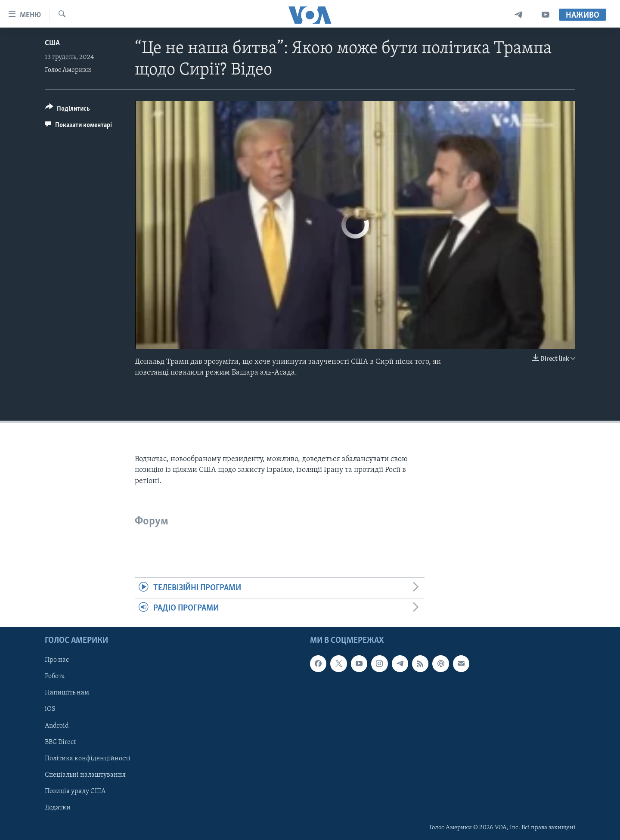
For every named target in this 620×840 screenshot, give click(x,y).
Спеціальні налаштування (85, 775)
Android (57, 725)
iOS (50, 709)
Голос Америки (68, 70)
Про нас (57, 660)
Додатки (58, 807)
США (52, 43)
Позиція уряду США (75, 791)
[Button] (68, 110)
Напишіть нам (67, 693)
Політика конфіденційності (88, 758)
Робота (55, 676)
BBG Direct (60, 742)
